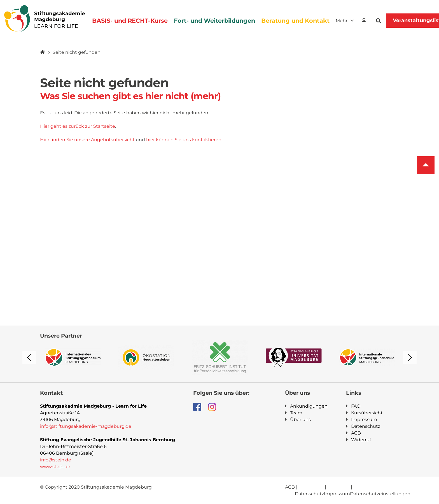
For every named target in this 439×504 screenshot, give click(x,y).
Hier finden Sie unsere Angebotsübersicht (87, 140)
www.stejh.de (55, 467)
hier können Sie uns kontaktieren (184, 140)
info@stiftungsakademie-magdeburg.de (86, 426)
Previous (29, 357)
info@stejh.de (56, 460)
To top (426, 165)
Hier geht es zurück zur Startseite (78, 126)
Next (410, 357)
